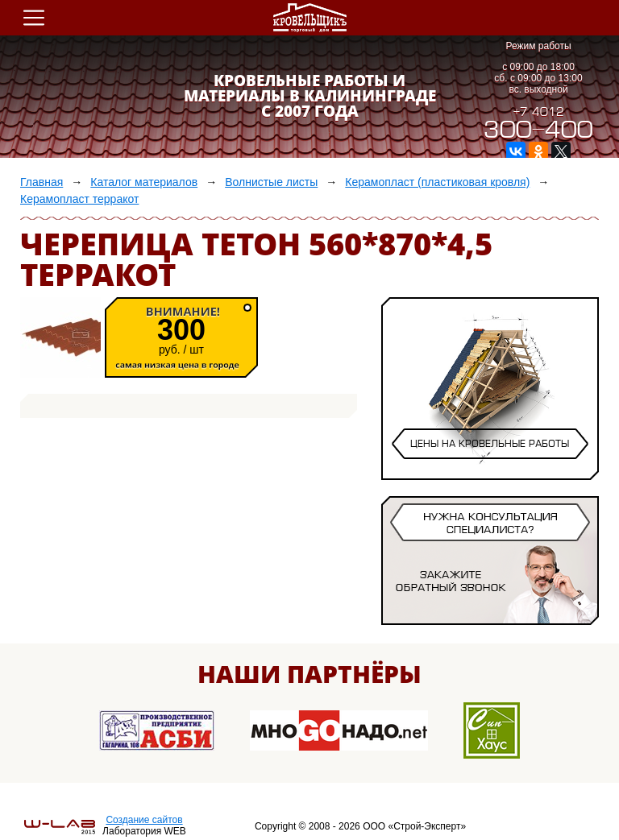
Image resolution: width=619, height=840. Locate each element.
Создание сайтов (144, 820)
